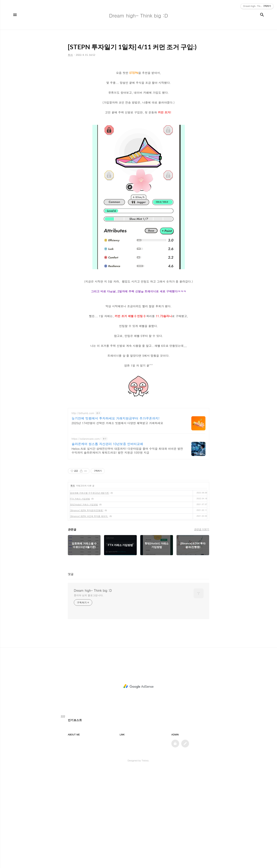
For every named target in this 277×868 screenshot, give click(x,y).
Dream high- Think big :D (93, 640)
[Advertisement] (138, 429)
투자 (73, 535)
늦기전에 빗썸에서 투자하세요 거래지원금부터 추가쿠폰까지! (116, 468)
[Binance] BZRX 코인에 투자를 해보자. (89, 566)
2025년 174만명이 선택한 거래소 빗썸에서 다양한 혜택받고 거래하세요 (117, 472)
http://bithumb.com (83, 463)
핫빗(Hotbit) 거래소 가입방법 (84, 554)
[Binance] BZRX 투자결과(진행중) (87, 560)
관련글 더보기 (202, 579)
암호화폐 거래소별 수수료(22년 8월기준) (90, 542)
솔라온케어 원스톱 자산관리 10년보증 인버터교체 (107, 493)
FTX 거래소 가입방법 (80, 548)
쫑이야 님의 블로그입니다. (89, 645)
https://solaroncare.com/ (86, 488)
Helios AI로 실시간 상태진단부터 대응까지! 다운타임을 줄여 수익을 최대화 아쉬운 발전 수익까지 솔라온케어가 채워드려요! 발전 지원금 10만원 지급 (127, 500)
